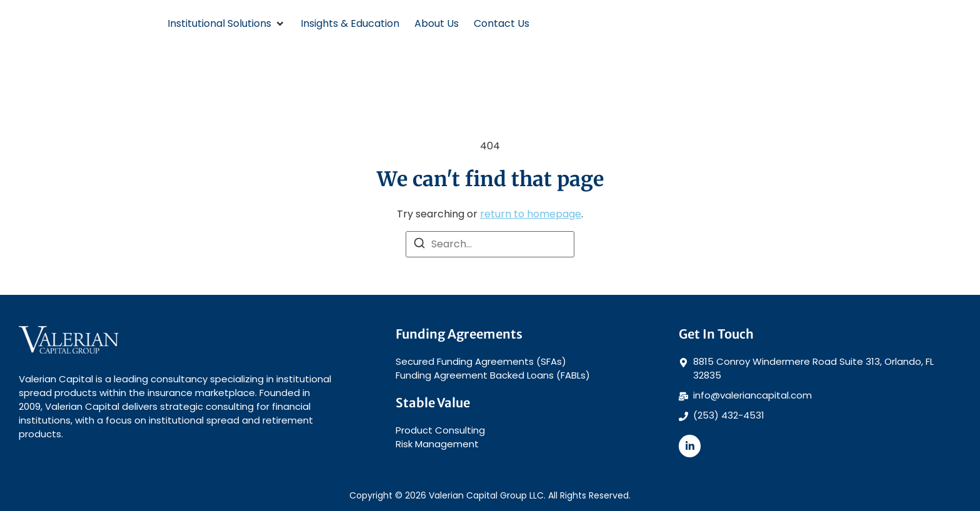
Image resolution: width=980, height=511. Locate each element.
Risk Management (437, 444)
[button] (227, 24)
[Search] (419, 245)
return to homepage (531, 214)
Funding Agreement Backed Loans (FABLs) (493, 375)
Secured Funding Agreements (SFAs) (481, 361)
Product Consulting (440, 430)
